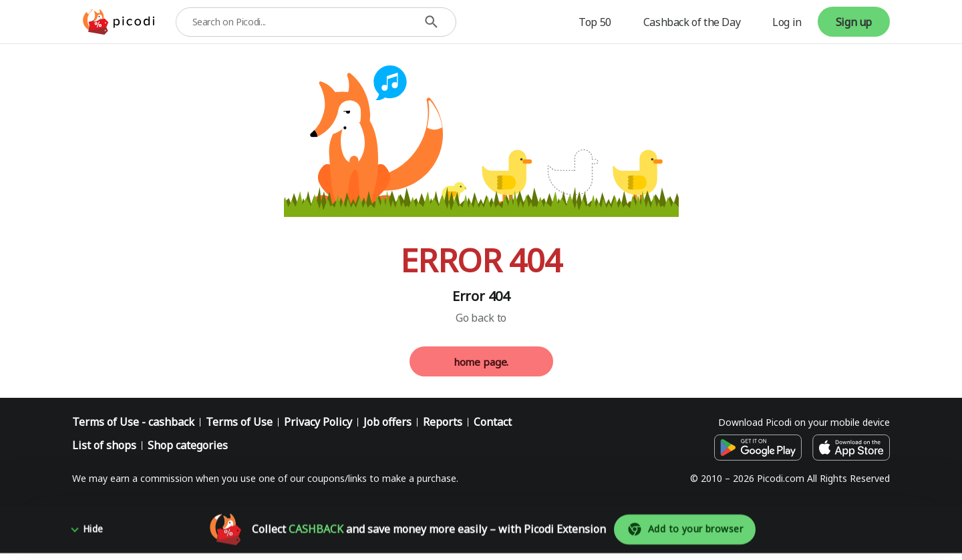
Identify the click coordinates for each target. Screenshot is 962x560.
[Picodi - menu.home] (119, 22)
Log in (787, 22)
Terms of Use (239, 422)
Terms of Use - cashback (133, 422)
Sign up (854, 22)
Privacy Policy (318, 422)
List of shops (104, 445)
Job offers (387, 422)
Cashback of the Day (692, 22)
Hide (93, 536)
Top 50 (595, 22)
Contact (493, 422)
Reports (443, 422)
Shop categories (188, 445)
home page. (481, 362)
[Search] (431, 22)
